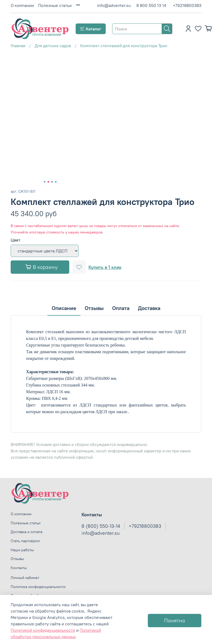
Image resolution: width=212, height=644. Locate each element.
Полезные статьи (55, 5)
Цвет (15, 240)
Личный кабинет (25, 578)
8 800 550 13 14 (151, 5)
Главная (18, 46)
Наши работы (22, 550)
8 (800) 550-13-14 (101, 526)
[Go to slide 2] (48, 182)
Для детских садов (53, 46)
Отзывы (17, 559)
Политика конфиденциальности (38, 587)
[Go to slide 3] (52, 182)
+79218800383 (187, 5)
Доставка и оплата (26, 532)
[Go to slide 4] (56, 182)
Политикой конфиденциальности (43, 630)
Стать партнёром (25, 541)
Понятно (175, 620)
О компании (22, 5)
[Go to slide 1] (45, 182)
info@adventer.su (114, 5)
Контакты (19, 568)
